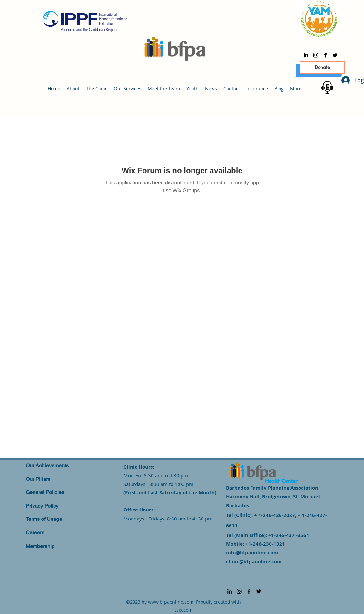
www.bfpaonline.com (171, 602)
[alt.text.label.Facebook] (325, 55)
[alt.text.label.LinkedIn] (306, 55)
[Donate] (322, 67)
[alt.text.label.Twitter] (335, 55)
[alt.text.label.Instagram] (316, 55)
